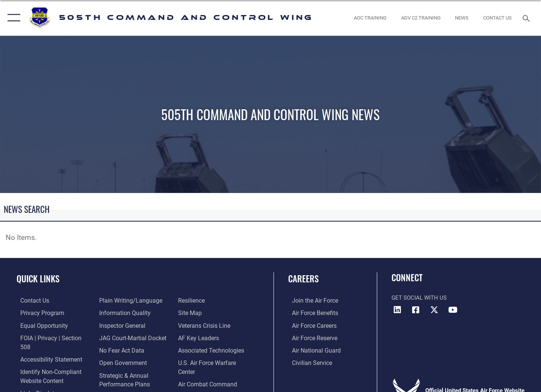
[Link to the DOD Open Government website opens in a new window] (120, 350)
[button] (12, 18)
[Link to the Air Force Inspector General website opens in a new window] (120, 313)
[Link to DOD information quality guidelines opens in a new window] (122, 300)
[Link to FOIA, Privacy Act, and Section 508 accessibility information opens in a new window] (51, 337)
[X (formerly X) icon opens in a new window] (434, 310)
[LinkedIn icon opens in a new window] (397, 310)
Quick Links (38, 279)
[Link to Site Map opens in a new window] (190, 300)
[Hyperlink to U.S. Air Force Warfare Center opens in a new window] (216, 350)
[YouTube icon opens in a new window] (453, 310)
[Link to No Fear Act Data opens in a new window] (120, 337)
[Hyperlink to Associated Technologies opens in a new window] (211, 337)
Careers (303, 279)
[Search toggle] (527, 18)
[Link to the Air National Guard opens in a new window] (311, 350)
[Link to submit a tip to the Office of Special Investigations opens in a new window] (113, 383)
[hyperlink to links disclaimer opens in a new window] (38, 383)
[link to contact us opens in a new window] (498, 18)
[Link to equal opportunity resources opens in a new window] (39, 325)
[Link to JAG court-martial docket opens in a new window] (130, 325)
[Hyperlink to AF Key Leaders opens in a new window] (199, 325)
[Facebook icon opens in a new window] (416, 310)
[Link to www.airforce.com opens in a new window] (311, 300)
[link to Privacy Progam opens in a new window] (37, 313)
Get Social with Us (419, 298)
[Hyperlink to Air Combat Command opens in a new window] (207, 362)
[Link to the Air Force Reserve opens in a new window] (310, 337)
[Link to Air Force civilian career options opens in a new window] (307, 362)
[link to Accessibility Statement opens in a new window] (46, 350)
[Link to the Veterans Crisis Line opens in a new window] (205, 313)
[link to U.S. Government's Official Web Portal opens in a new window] (190, 374)
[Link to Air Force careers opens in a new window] (310, 325)
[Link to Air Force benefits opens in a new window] (311, 313)
